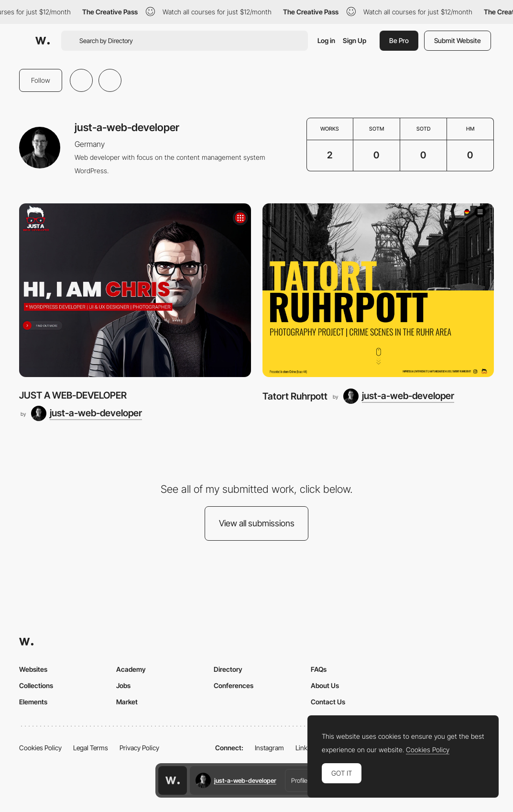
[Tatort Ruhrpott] (378, 290)
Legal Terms (91, 748)
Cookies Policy (40, 748)
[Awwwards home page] (173, 780)
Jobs (123, 685)
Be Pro (399, 40)
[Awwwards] (43, 41)
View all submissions (257, 523)
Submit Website (458, 40)
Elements (33, 702)
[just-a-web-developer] (87, 413)
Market (127, 702)
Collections (36, 685)
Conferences (234, 685)
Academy (131, 669)
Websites (33, 669)
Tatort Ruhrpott (295, 396)
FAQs (319, 669)
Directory (228, 669)
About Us (325, 685)
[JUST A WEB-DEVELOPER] (135, 290)
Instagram (269, 748)
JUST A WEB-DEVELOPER (73, 395)
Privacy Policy (139, 748)
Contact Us (328, 702)
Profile (299, 780)
